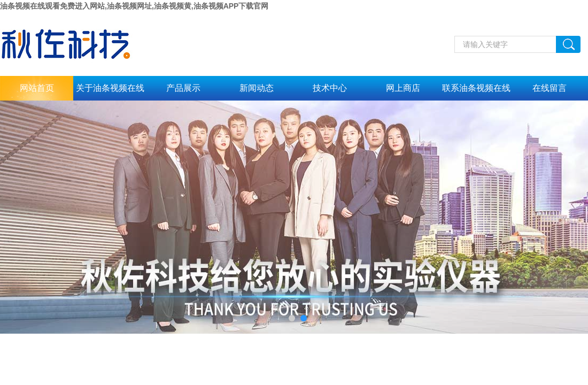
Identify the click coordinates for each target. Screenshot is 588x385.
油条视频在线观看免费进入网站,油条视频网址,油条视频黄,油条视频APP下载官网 (134, 6)
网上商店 (403, 88)
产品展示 (183, 88)
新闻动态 (257, 88)
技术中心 (330, 88)
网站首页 (37, 88)
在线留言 (550, 88)
